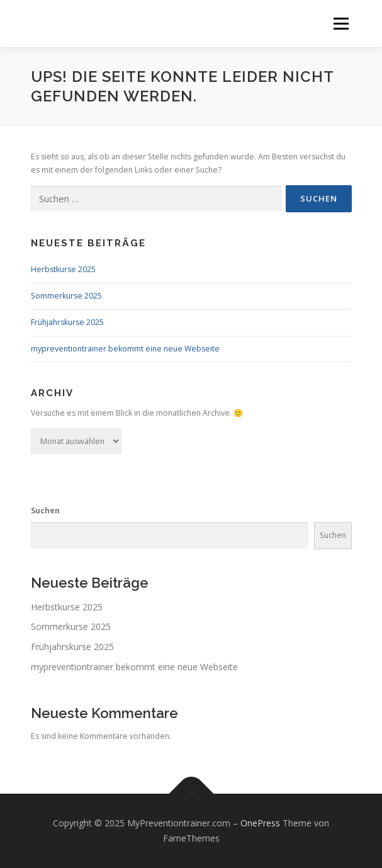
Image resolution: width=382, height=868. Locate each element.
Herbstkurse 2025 (63, 269)
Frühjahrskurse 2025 (67, 322)
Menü (340, 24)
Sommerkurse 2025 (66, 296)
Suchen (45, 511)
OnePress (260, 823)
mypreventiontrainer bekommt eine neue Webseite (125, 349)
